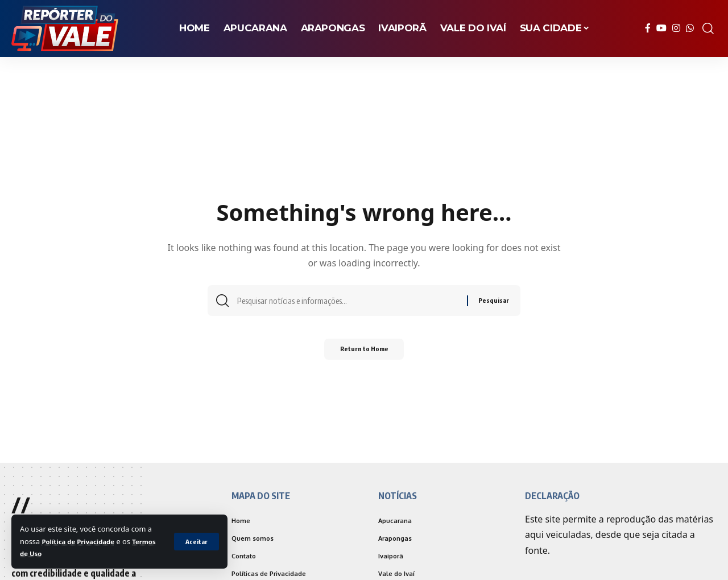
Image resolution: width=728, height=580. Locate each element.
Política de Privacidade (82, 541)
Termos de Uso (46, 553)
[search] (708, 28)
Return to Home (364, 353)
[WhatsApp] (690, 28)
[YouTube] (661, 28)
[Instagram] (676, 28)
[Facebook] (648, 28)
